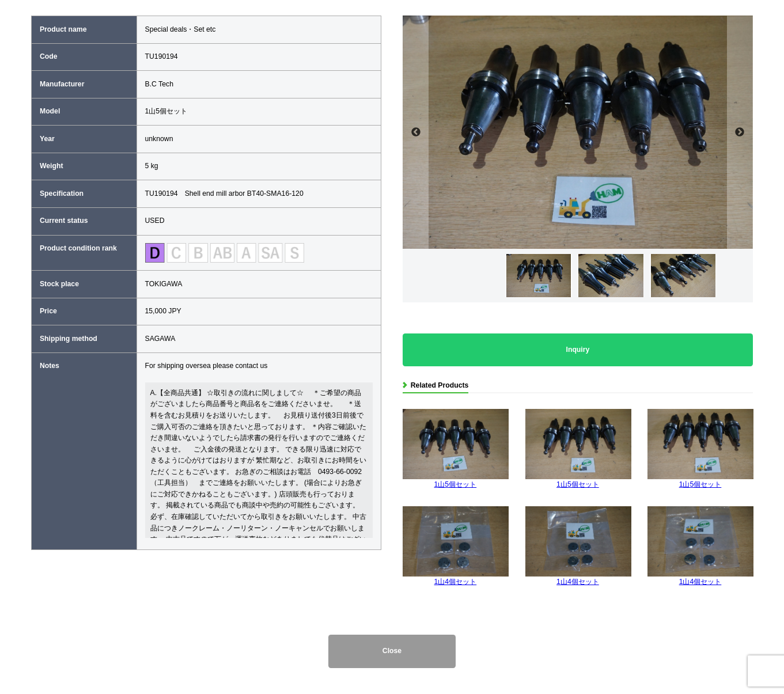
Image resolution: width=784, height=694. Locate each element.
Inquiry (578, 350)
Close (392, 651)
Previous (416, 132)
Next (740, 132)
